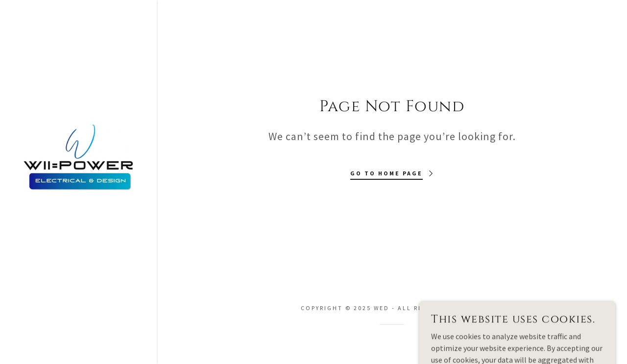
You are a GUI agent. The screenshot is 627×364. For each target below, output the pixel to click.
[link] (78, 156)
